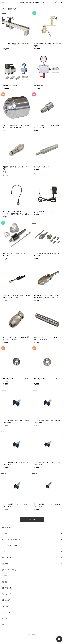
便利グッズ (5, 606)
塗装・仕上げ (6, 600)
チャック (4, 552)
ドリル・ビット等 (6, 594)
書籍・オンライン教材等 (9, 570)
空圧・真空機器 (6, 588)
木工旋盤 (4, 534)
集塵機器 (4, 582)
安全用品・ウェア (7, 618)
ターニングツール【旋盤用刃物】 (11, 540)
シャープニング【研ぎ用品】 (10, 546)
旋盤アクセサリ (6, 564)
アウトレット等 (6, 612)
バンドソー (5, 576)
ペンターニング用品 (8, 558)
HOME (4, 9)
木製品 (4, 624)
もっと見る (32, 519)
